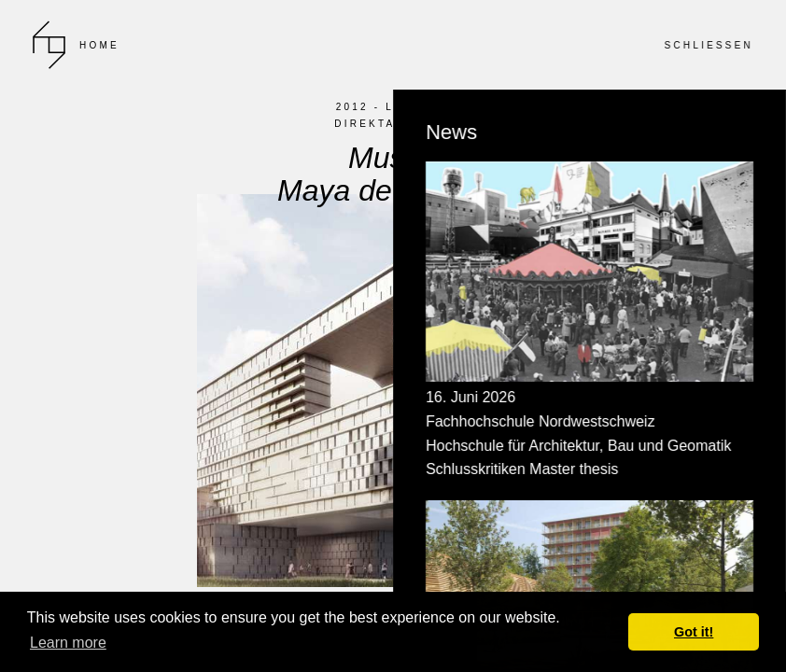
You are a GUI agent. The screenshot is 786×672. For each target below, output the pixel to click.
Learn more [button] (68, 643)
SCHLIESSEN (709, 45)
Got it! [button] (694, 632)
